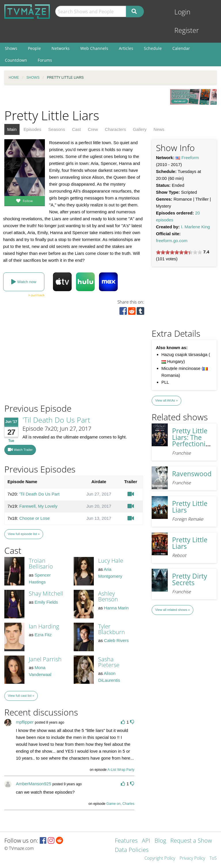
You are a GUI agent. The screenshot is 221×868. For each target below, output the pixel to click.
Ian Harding (44, 626)
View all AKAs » (166, 400)
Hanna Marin (116, 608)
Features (126, 841)
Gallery (140, 129)
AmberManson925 (34, 784)
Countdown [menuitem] (16, 60)
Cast (76, 129)
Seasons (57, 129)
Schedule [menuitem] (153, 48)
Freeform (190, 158)
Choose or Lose (35, 518)
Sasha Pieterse (109, 662)
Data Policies (132, 850)
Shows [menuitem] (11, 48)
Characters (115, 129)
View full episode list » (24, 534)
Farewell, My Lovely (38, 506)
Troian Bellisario (41, 563)
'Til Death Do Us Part (56, 420)
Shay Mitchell (46, 593)
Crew (93, 129)
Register (187, 30)
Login (182, 12)
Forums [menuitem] (45, 60)
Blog (160, 841)
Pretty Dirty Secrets (190, 579)
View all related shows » (172, 610)
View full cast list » (21, 696)
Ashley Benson (108, 596)
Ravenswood (192, 474)
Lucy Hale (111, 561)
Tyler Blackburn (112, 629)
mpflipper (25, 722)
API (146, 841)
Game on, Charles (120, 804)
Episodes (33, 129)
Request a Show (191, 841)
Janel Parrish (45, 659)
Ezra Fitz (43, 635)
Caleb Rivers (116, 640)
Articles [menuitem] (126, 48)
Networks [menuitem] (61, 48)
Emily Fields (46, 602)
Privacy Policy (192, 858)
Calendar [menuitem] (181, 48)
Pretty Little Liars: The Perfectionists (193, 437)
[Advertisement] (46, 364)
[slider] (179, 252)
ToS (213, 858)
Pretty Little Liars (190, 507)
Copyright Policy (160, 858)
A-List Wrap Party (121, 770)
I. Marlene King (196, 227)
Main (12, 129)
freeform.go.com (172, 241)
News (159, 129)
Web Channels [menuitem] (94, 48)
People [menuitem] (34, 48)
